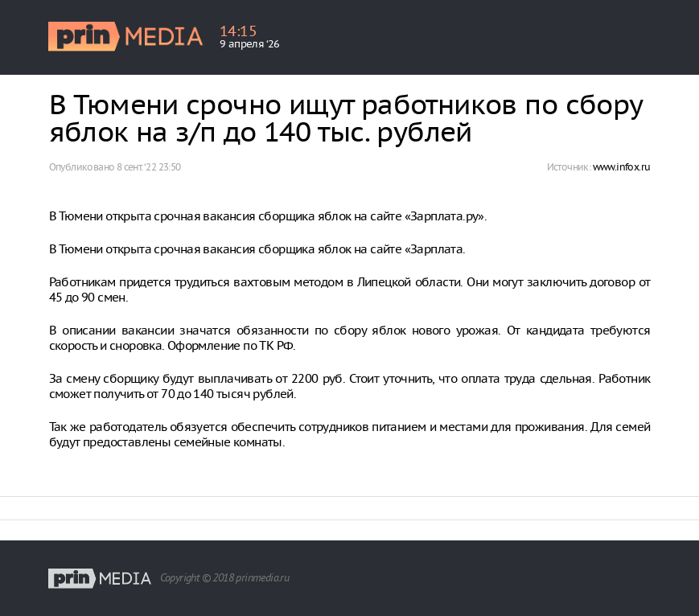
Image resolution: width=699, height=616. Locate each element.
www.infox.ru (622, 167)
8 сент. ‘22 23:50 (149, 167)
